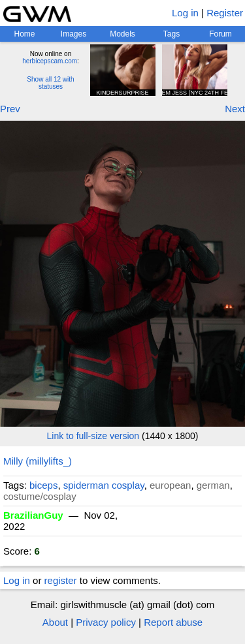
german (213, 485)
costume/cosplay (40, 496)
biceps (43, 485)
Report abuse (173, 622)
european (170, 485)
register (61, 580)
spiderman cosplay (104, 485)
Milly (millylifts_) (38, 461)
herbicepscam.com (50, 61)
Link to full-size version (93, 436)
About (55, 622)
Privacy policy (106, 622)
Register (225, 13)
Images (73, 34)
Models (122, 34)
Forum (220, 34)
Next (235, 109)
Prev (10, 109)
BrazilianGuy (33, 515)
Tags (171, 34)
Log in (185, 13)
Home (24, 34)
